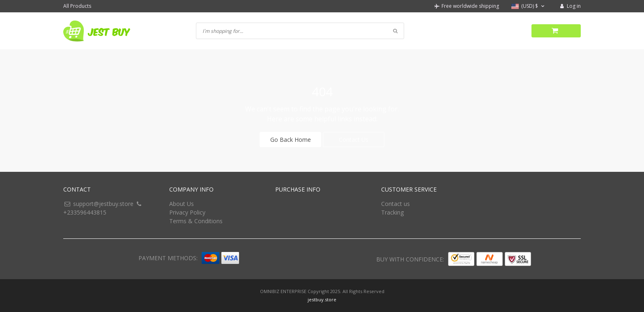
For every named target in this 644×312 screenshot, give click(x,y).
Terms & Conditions (196, 221)
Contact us (396, 204)
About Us (182, 204)
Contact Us (354, 140)
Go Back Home (291, 140)
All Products (77, 6)
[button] (529, 6)
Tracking (392, 212)
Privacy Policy (187, 212)
